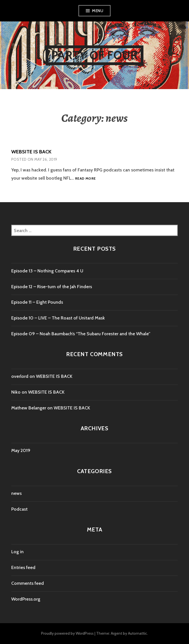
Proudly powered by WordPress (67, 633)
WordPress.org (26, 599)
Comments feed (28, 583)
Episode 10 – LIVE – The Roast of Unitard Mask (58, 318)
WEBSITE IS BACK (31, 152)
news (16, 493)
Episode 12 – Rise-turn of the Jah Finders (52, 287)
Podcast (19, 509)
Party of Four (95, 55)
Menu (98, 11)
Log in (17, 552)
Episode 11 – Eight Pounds (37, 302)
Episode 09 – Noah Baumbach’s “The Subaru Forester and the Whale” (81, 334)
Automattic (138, 633)
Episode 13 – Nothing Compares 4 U (47, 271)
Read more (85, 179)
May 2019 (21, 450)
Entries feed (23, 567)
